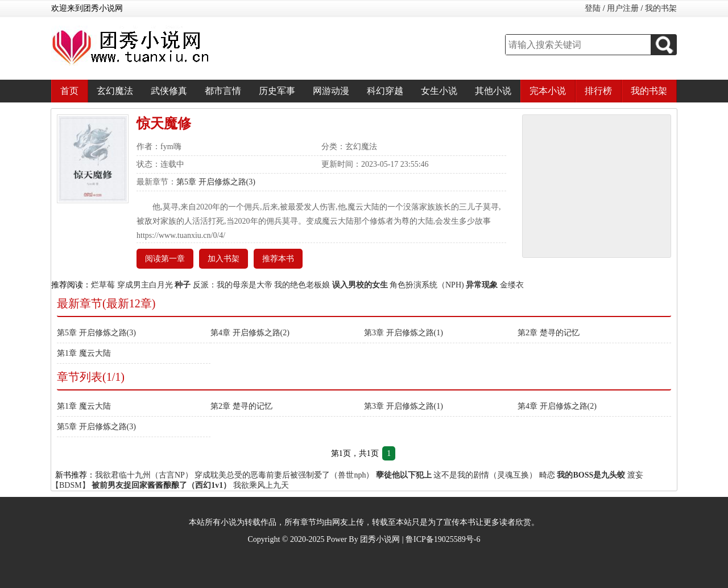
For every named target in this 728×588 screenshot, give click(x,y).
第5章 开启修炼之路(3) (216, 182)
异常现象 (482, 285)
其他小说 (493, 91)
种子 (183, 285)
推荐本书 (278, 259)
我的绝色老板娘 (302, 285)
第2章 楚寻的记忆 (549, 333)
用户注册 (623, 8)
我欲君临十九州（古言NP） (144, 475)
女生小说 (439, 91)
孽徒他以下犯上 (404, 475)
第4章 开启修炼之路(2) (250, 333)
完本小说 (548, 91)
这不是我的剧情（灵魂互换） (485, 475)
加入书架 (224, 259)
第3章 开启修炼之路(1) (404, 333)
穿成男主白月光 (145, 285)
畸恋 (547, 475)
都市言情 (223, 91)
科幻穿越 (385, 91)
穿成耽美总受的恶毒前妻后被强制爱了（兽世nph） (284, 475)
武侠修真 (169, 91)
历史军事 (277, 91)
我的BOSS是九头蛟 (591, 475)
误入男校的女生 (360, 285)
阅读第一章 (165, 259)
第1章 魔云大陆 (84, 353)
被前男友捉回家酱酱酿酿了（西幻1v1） (161, 485)
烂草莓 (103, 285)
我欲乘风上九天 (261, 485)
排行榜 (598, 91)
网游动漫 (331, 91)
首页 (69, 91)
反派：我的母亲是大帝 (233, 285)
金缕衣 (512, 285)
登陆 (593, 8)
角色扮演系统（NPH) (427, 285)
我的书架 (661, 8)
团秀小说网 (380, 539)
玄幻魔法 (115, 91)
